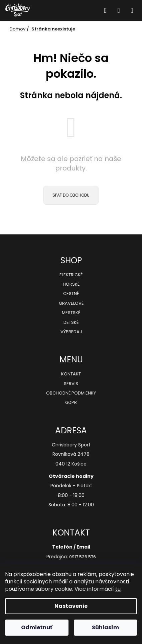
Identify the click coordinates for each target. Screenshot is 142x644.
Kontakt (71, 374)
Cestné (71, 294)
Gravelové (71, 303)
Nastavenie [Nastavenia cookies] (71, 606)
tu (118, 589)
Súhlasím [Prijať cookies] (105, 627)
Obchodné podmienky (71, 393)
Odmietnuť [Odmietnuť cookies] (37, 627)
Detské (71, 323)
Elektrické (71, 275)
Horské (71, 284)
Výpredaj (71, 332)
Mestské (71, 313)
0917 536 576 (83, 557)
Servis (71, 384)
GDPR (71, 403)
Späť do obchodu (71, 195)
